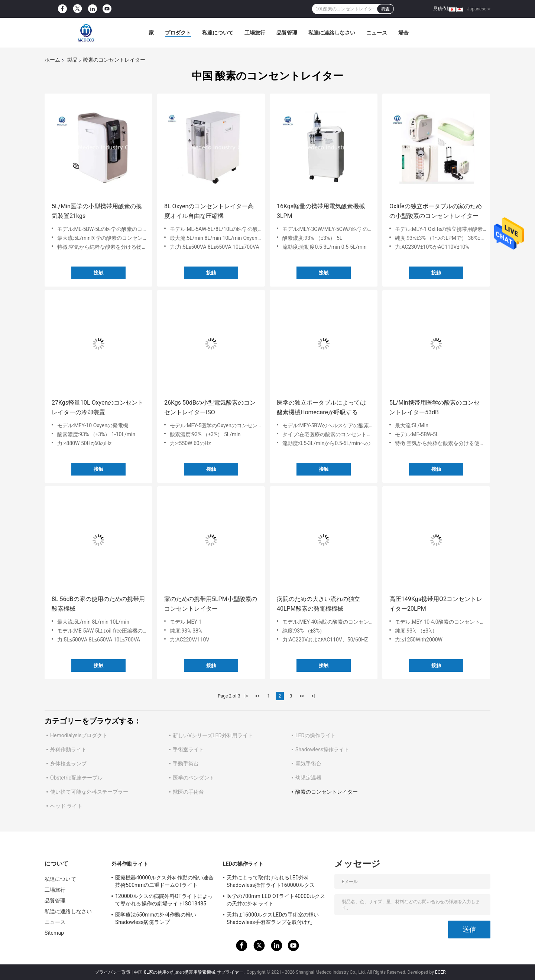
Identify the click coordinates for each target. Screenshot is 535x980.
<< (257, 696)
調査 (385, 9)
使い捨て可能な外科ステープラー (89, 792)
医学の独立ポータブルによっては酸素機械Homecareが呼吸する (321, 407)
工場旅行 (255, 33)
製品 (72, 60)
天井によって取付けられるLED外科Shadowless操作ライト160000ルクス (271, 881)
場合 (403, 33)
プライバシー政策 (113, 972)
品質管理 (287, 33)
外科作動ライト (68, 749)
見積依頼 (442, 9)
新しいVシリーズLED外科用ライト (213, 735)
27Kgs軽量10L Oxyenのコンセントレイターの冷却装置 (98, 407)
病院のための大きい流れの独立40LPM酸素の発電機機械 (318, 604)
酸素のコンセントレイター (327, 792)
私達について (218, 33)
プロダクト (178, 33)
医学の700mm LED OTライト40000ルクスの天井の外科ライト (276, 900)
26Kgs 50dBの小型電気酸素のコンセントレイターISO (210, 407)
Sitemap (54, 933)
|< (246, 696)
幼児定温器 (308, 778)
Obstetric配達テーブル (76, 778)
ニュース (377, 33)
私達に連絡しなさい (332, 33)
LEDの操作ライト (316, 735)
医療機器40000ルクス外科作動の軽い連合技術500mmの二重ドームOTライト (164, 881)
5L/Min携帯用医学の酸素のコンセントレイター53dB (435, 407)
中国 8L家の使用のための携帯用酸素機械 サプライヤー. (190, 972)
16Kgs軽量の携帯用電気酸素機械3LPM (321, 211)
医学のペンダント (194, 778)
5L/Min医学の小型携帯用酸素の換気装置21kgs (97, 211)
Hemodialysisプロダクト (79, 735)
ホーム (52, 60)
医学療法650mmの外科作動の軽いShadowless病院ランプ (156, 918)
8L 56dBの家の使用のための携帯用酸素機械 (98, 604)
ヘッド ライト (66, 806)
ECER (440, 972)
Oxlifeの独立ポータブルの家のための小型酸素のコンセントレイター (436, 211)
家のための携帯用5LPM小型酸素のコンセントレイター (211, 604)
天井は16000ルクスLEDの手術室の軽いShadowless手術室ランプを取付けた (273, 918)
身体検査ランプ (68, 764)
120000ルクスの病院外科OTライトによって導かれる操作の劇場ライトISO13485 (164, 900)
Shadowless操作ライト (322, 749)
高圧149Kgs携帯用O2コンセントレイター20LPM (436, 604)
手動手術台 (186, 764)
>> (302, 696)
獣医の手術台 (188, 792)
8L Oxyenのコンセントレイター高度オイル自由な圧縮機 (209, 211)
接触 (98, 273)
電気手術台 (308, 764)
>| (313, 696)
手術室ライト (188, 749)
